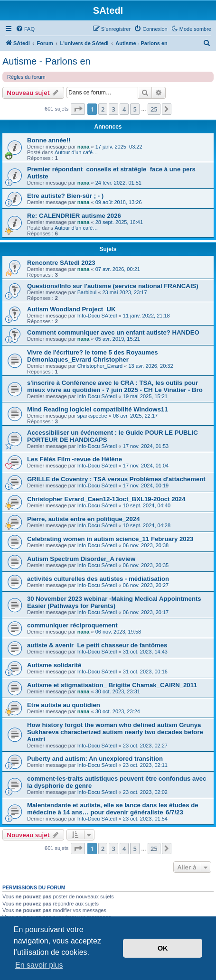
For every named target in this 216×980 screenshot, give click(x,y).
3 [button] (113, 109)
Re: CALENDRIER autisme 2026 (74, 216)
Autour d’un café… (76, 152)
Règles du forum (26, 77)
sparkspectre (92, 416)
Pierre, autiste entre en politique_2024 (83, 519)
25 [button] (154, 109)
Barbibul (87, 292)
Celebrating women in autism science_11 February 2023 (110, 539)
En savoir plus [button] (39, 965)
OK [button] (163, 948)
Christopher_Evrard (100, 366)
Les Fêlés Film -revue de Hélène (75, 459)
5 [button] (135, 109)
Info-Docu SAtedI (97, 316)
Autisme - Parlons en (47, 61)
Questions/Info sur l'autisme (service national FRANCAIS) (113, 286)
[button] (78, 109)
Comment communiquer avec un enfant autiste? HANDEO (113, 332)
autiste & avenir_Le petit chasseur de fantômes (97, 645)
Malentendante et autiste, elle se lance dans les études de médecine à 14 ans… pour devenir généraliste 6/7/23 (113, 809)
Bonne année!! (49, 140)
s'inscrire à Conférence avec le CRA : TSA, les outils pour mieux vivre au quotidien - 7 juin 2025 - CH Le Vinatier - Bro (115, 386)
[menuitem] (25, 29)
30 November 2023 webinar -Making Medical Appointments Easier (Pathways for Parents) (114, 602)
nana (84, 147)
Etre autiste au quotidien (64, 705)
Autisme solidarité (54, 665)
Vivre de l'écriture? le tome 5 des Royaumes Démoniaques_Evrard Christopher (93, 356)
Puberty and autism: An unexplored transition (95, 759)
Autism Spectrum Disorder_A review (81, 559)
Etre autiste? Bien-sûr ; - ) (65, 196)
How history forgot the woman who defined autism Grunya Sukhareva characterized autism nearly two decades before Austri (115, 732)
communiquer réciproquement (72, 625)
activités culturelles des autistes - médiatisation (98, 579)
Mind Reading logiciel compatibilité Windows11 (98, 409)
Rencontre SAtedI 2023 (61, 263)
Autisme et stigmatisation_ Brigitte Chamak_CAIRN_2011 (112, 685)
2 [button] (103, 109)
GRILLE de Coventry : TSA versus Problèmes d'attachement (116, 479)
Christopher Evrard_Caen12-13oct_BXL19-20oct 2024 (106, 499)
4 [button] (124, 109)
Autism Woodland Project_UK (71, 309)
